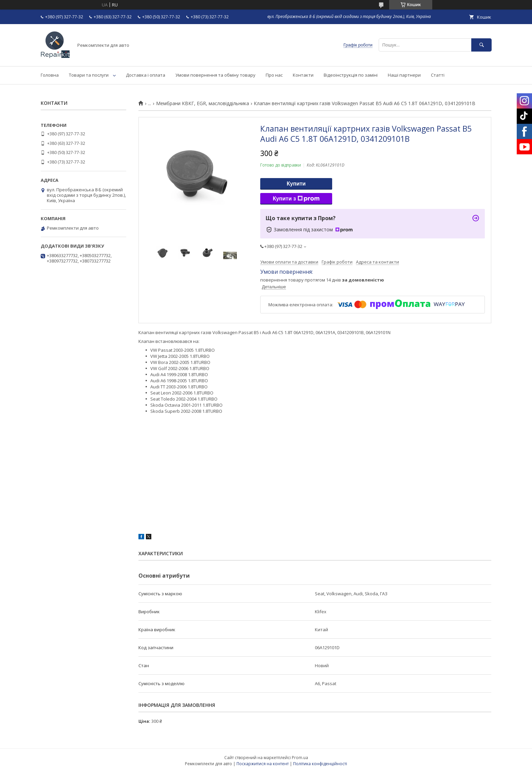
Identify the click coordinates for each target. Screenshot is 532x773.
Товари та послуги (89, 75)
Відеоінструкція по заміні (351, 75)
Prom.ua (300, 758)
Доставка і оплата (146, 75)
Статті (438, 75)
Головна (50, 75)
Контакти (303, 75)
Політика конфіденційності (320, 764)
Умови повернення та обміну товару (215, 75)
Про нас (274, 75)
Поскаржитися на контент (263, 764)
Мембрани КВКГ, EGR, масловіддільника (203, 103)
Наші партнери (404, 75)
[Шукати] (481, 45)
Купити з (296, 199)
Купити (296, 184)
